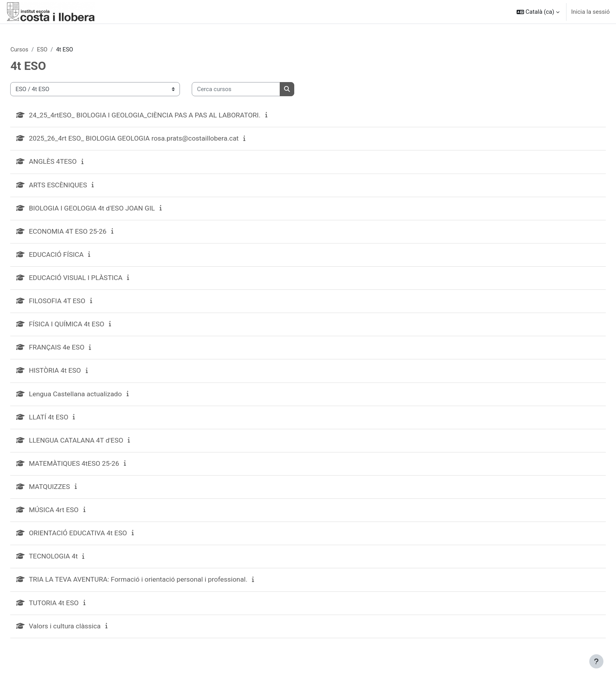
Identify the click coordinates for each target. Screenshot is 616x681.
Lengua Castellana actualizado (95, 398)
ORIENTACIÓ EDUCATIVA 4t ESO (98, 540)
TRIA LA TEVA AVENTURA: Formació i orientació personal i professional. (160, 587)
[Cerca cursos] (254, 90)
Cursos (37, 50)
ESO (60, 50)
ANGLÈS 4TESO (71, 163)
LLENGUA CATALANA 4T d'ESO (96, 446)
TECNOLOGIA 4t (72, 563)
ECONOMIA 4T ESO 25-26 (87, 233)
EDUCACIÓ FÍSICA (75, 257)
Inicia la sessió (590, 12)
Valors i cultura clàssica (84, 634)
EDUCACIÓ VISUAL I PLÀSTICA (95, 281)
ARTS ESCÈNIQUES (77, 186)
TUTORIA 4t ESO (72, 611)
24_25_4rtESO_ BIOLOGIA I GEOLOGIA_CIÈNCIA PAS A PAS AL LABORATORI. (167, 116)
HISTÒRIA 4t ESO (74, 375)
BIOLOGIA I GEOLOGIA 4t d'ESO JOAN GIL (112, 210)
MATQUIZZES (68, 493)
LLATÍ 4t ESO (67, 422)
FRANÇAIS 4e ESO (76, 351)
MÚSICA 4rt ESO (72, 516)
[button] (538, 12)
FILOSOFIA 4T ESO (76, 304)
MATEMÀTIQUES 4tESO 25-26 (93, 469)
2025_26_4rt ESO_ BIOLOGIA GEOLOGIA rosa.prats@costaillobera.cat (155, 139)
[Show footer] (596, 661)
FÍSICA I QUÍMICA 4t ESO (86, 328)
